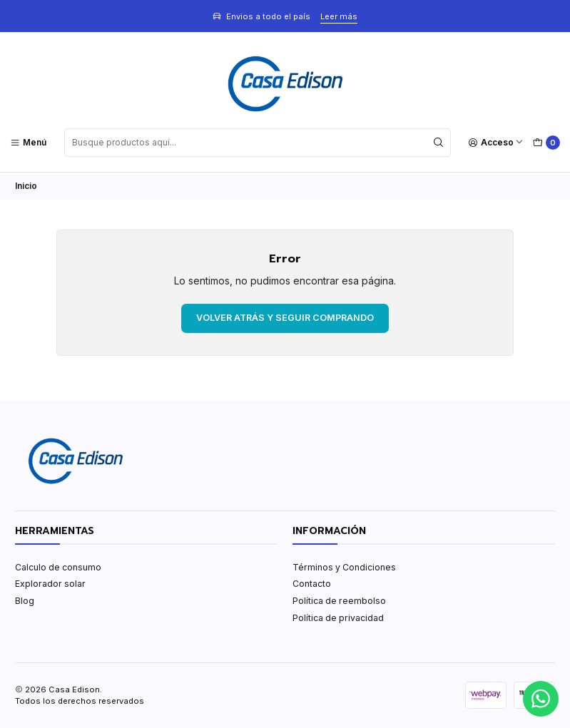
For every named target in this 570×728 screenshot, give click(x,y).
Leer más (339, 16)
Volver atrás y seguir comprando (285, 318)
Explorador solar (50, 584)
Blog (25, 601)
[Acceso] (496, 142)
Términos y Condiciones (344, 567)
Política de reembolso (339, 601)
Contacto (312, 584)
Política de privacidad (338, 618)
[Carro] (546, 143)
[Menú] (29, 142)
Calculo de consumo (58, 567)
